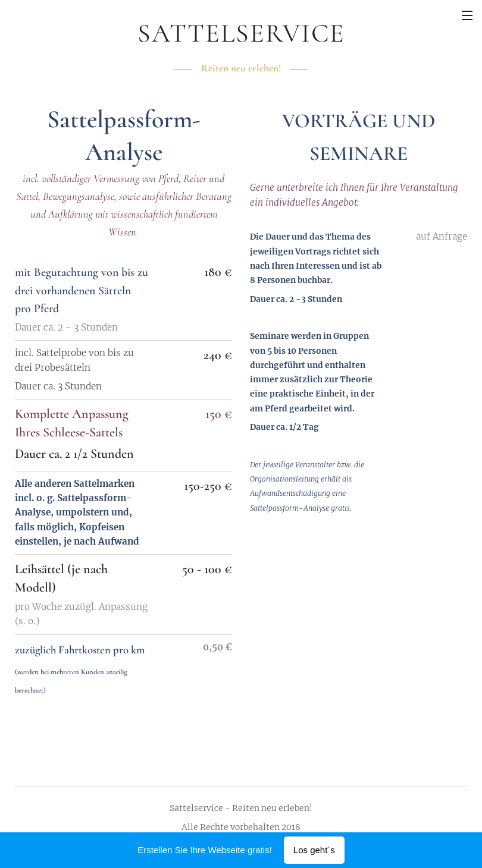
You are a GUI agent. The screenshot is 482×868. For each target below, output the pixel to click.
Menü (467, 15)
